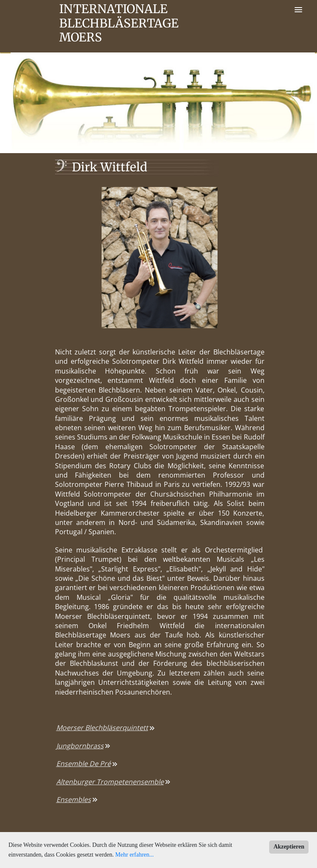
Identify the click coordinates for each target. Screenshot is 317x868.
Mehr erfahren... (134, 855)
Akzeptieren (289, 847)
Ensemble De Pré (84, 764)
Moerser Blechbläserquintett (102, 728)
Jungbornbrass (80, 746)
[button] (298, 10)
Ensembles (74, 799)
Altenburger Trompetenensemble (110, 782)
